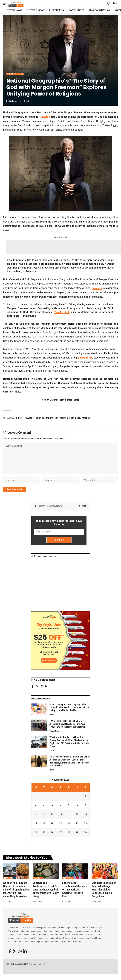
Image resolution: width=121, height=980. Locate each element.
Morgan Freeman (59, 417)
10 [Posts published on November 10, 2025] (36, 819)
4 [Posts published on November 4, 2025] (44, 810)
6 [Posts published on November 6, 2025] (60, 810)
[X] (37, 691)
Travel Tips (55, 735)
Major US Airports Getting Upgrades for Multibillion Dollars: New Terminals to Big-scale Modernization (69, 711)
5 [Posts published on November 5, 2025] (52, 810)
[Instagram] (42, 691)
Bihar (19, 417)
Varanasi (97, 288)
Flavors (8, 883)
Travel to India (62, 312)
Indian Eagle (13, 101)
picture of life (85, 357)
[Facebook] (33, 691)
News (52, 719)
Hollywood (44, 117)
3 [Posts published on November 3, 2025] (36, 810)
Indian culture (42, 417)
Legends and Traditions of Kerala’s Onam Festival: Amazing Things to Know (74, 894)
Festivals (68, 883)
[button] (6, 3)
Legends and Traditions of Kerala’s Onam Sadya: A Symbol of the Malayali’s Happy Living (46, 894)
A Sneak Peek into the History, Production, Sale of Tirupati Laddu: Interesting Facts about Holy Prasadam (16, 894)
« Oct (34, 845)
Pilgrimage (75, 417)
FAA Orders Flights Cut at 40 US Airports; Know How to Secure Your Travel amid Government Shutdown (67, 728)
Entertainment (15, 74)
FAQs (52, 755)
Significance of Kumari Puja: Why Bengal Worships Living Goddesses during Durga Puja (104, 894)
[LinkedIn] (47, 691)
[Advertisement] (64, 247)
